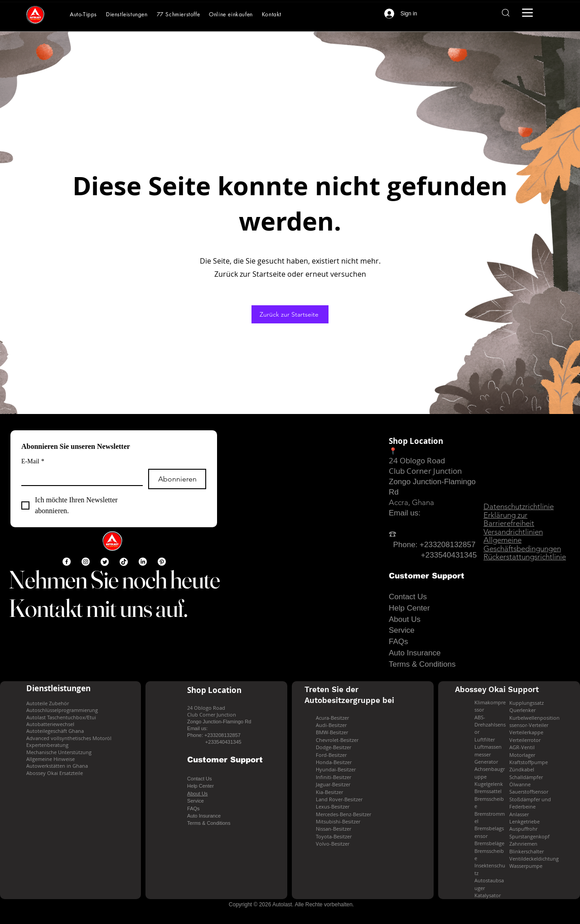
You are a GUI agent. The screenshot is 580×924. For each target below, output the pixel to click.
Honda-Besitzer (334, 762)
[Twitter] (105, 562)
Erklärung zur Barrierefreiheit (509, 519)
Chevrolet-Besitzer (337, 740)
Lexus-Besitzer (333, 806)
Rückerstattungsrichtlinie (525, 557)
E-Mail (33, 461)
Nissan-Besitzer (333, 829)
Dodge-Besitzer (333, 747)
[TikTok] (124, 562)
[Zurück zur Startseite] (290, 314)
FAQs (399, 642)
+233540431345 (449, 555)
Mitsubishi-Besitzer (338, 821)
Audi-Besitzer (331, 725)
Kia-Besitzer (329, 792)
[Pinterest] (162, 562)
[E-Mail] (79, 477)
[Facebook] (67, 562)
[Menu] (527, 13)
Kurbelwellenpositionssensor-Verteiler (534, 721)
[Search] (505, 13)
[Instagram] (86, 562)
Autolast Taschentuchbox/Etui (61, 717)
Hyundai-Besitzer (336, 769)
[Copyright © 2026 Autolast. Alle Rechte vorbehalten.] (291, 904)
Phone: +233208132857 (432, 545)
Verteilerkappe (526, 732)
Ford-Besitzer (331, 755)
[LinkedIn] (143, 562)
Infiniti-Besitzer (333, 777)
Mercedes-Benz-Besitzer (343, 814)
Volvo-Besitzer (333, 844)
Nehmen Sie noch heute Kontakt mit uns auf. (114, 594)
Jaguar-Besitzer (333, 784)
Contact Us (408, 597)
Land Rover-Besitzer (339, 799)
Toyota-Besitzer (334, 836)
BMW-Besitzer (332, 732)
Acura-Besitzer (332, 718)
